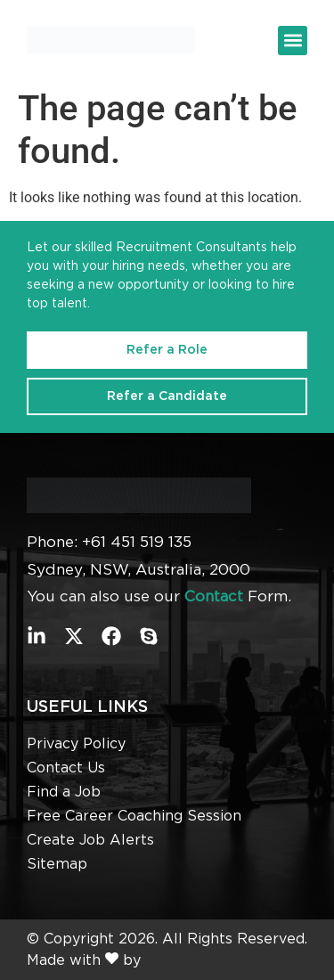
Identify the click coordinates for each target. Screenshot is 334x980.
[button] (293, 41)
